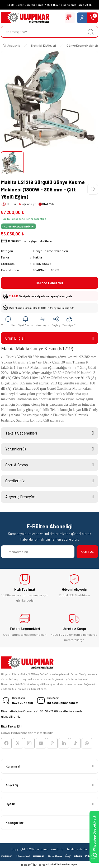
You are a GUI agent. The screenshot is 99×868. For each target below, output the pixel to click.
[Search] (49, 32)
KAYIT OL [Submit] (87, 551)
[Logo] (25, 18)
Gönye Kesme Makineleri (51, 251)
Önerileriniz (15, 481)
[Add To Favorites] (93, 189)
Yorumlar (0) (15, 449)
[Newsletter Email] (38, 552)
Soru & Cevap (17, 465)
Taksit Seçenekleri (21, 433)
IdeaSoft (27, 864)
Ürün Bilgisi (15, 338)
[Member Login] (82, 18)
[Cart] (93, 18)
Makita (38, 257)
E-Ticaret (39, 865)
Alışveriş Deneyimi (21, 497)
